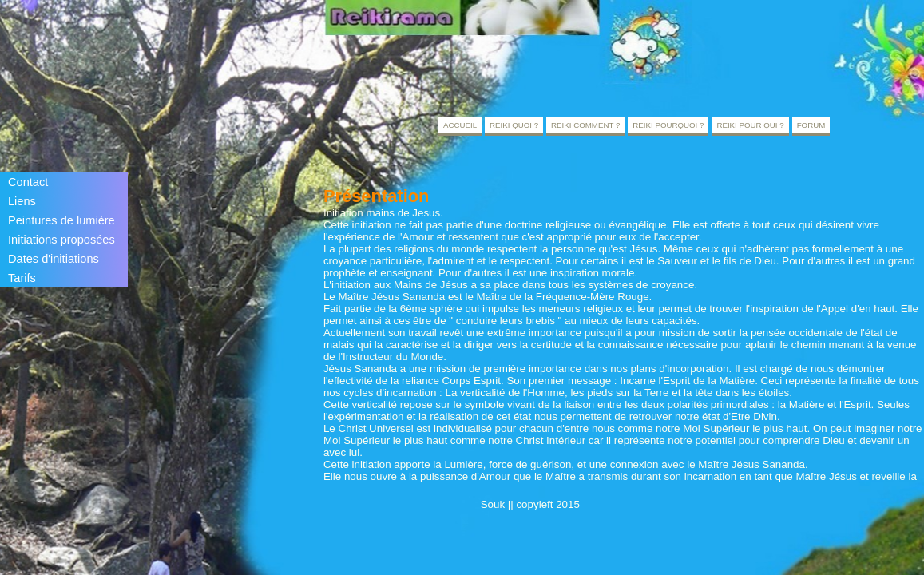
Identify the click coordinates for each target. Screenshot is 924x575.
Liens (22, 201)
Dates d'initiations (54, 259)
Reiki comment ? (585, 125)
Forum (811, 125)
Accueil (460, 125)
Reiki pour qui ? (750, 125)
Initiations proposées (61, 240)
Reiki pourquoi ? (668, 125)
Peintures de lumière (61, 220)
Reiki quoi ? (514, 125)
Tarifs (22, 278)
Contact (28, 182)
